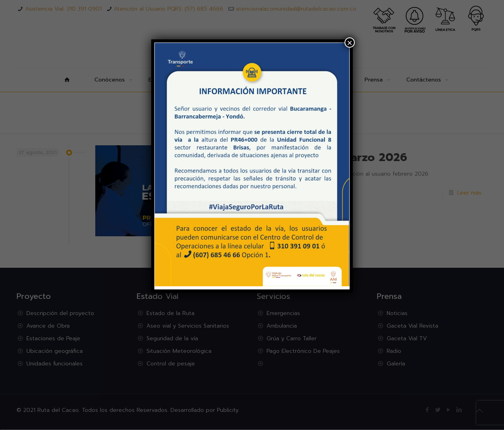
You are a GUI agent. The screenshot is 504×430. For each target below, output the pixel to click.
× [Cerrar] (350, 43)
